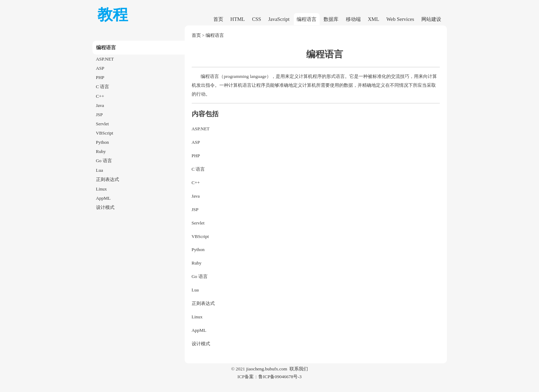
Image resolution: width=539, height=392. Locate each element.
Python (103, 142)
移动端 (353, 19)
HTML (238, 19)
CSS (257, 19)
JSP (99, 115)
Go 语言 (104, 161)
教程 (113, 15)
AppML (103, 198)
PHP (100, 77)
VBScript (105, 133)
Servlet (103, 124)
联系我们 (299, 369)
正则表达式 (108, 179)
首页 (218, 19)
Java (100, 105)
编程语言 (307, 19)
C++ (100, 96)
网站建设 (431, 19)
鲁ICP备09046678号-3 (280, 377)
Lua (100, 170)
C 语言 (103, 87)
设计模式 (105, 207)
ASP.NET (105, 59)
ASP (100, 68)
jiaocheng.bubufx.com (266, 369)
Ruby (101, 151)
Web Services (400, 19)
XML (374, 19)
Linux (102, 189)
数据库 (331, 19)
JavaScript (279, 19)
